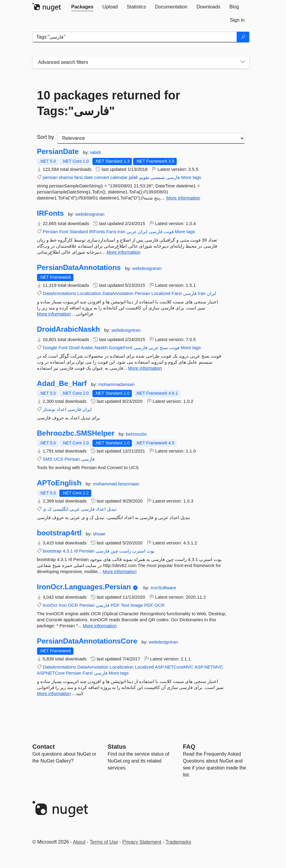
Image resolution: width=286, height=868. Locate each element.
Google (50, 348)
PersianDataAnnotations (79, 268)
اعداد (61, 409)
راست (125, 551)
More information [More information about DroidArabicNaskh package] (145, 368)
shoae (99, 534)
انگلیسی (61, 509)
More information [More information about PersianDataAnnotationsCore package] (54, 693)
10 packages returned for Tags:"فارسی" (109, 103)
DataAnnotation (118, 293)
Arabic (87, 348)
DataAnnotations (59, 293)
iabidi (96, 152)
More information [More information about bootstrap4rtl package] (120, 571)
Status (117, 747)
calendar (119, 177)
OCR (73, 605)
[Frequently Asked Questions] (189, 747)
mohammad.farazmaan (116, 484)
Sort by (46, 137)
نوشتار (49, 409)
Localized (161, 293)
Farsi (111, 232)
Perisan (72, 459)
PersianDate (58, 152)
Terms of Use (104, 842)
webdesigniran (90, 214)
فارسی (173, 177)
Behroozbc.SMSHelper (76, 433)
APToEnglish (59, 483)
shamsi (66, 177)
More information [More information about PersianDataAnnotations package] (54, 314)
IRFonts (50, 213)
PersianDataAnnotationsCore (87, 641)
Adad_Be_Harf (62, 384)
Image (137, 605)
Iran (121, 232)
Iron (63, 605)
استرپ (139, 551)
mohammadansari (116, 384)
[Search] (243, 37)
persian (50, 177)
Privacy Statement (142, 842)
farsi (79, 177)
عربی (132, 232)
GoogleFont (120, 348)
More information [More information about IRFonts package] (124, 252)
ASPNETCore (51, 673)
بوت (151, 551)
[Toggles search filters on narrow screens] (243, 62)
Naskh (101, 348)
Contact (44, 747)
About (79, 842)
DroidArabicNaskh (68, 329)
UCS (58, 459)
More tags (191, 177)
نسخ (164, 348)
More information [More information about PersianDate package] (183, 198)
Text (125, 605)
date (88, 177)
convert (102, 177)
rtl (76, 551)
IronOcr (50, 605)
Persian (50, 232)
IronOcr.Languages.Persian (84, 587)
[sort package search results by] (151, 138)
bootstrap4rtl (59, 533)
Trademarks (178, 842)
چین (114, 551)
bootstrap (52, 551)
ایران (143, 232)
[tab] (82, 7)
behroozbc (136, 434)
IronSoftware (163, 588)
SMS (48, 459)
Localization (89, 293)
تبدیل (112, 509)
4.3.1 (68, 551)
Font (64, 232)
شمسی (158, 177)
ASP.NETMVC (209, 667)
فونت (169, 232)
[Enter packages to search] (135, 37)
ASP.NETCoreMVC (174, 667)
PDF (115, 605)
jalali (133, 177)
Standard (79, 232)
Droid (74, 348)
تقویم (144, 177)
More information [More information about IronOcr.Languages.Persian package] (100, 626)
